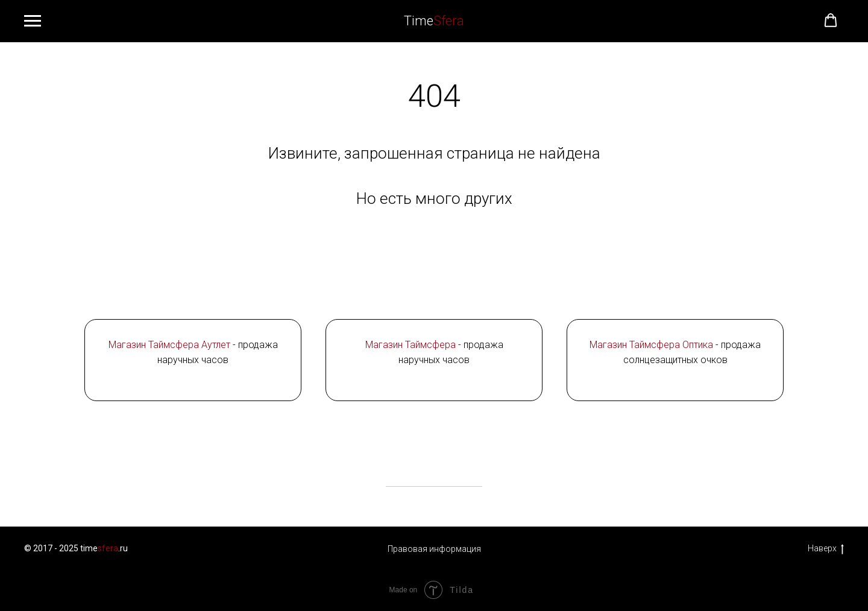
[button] (831, 21)
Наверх (826, 549)
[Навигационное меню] (33, 21)
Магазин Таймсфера (410, 345)
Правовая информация (434, 549)
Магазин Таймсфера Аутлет (169, 345)
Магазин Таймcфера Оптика (651, 345)
